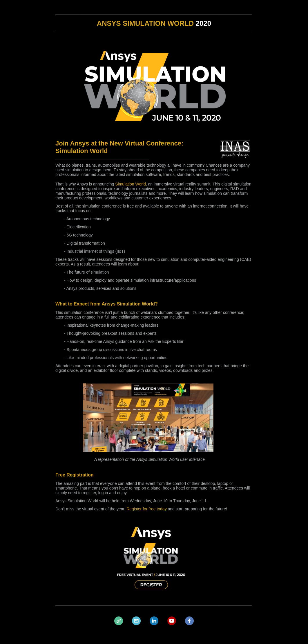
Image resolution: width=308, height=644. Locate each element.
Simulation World (131, 184)
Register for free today (147, 509)
